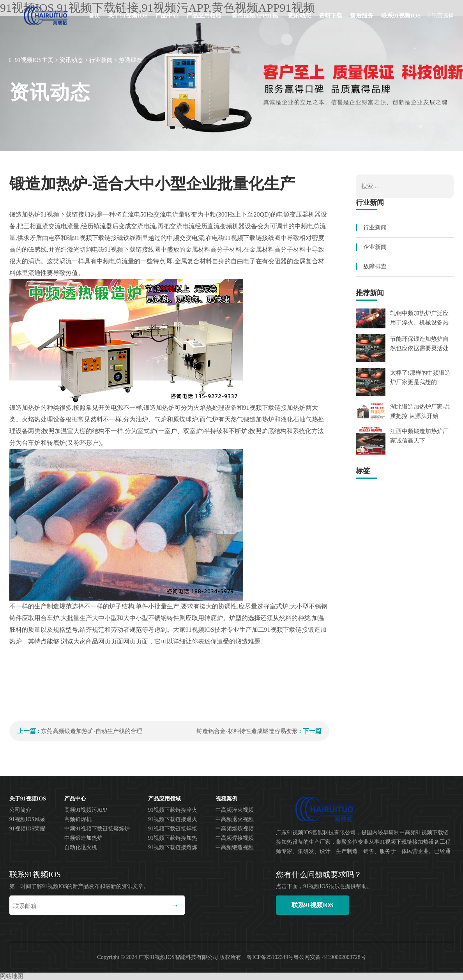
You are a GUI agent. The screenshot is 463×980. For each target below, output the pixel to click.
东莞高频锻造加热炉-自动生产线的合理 (92, 731)
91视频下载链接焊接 (173, 829)
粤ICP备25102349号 (270, 957)
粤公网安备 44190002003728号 (330, 957)
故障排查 (375, 266)
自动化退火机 (81, 847)
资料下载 (330, 16)
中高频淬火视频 (235, 810)
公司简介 (20, 810)
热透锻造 (131, 60)
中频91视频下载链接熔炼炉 (97, 829)
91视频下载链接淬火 (173, 810)
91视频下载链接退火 (173, 819)
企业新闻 (375, 247)
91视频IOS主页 (34, 60)
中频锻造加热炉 (83, 838)
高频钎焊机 (78, 819)
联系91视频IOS (401, 16)
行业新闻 (101, 60)
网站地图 (12, 976)
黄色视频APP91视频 (255, 22)
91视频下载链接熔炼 (173, 847)
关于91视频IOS (128, 16)
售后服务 (362, 16)
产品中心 (167, 16)
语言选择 (441, 15)
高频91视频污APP (86, 810)
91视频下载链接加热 (173, 838)
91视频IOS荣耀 (27, 829)
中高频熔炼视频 (235, 829)
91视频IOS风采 (27, 819)
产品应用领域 (204, 16)
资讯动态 (299, 16)
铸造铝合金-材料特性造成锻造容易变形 (247, 731)
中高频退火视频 (235, 819)
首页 (94, 16)
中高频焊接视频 (235, 838)
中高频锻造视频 (235, 847)
